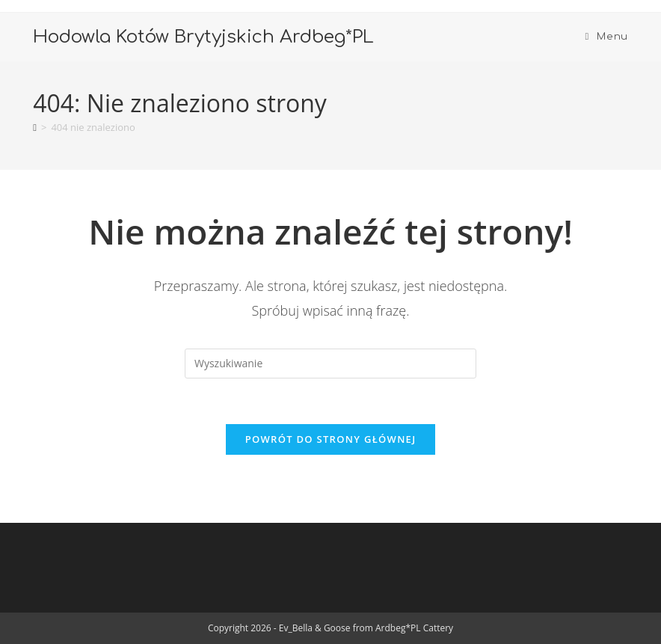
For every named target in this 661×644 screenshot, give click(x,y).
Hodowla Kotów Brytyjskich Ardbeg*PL (203, 37)
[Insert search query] (330, 364)
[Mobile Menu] (606, 37)
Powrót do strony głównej (331, 439)
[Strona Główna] (35, 127)
